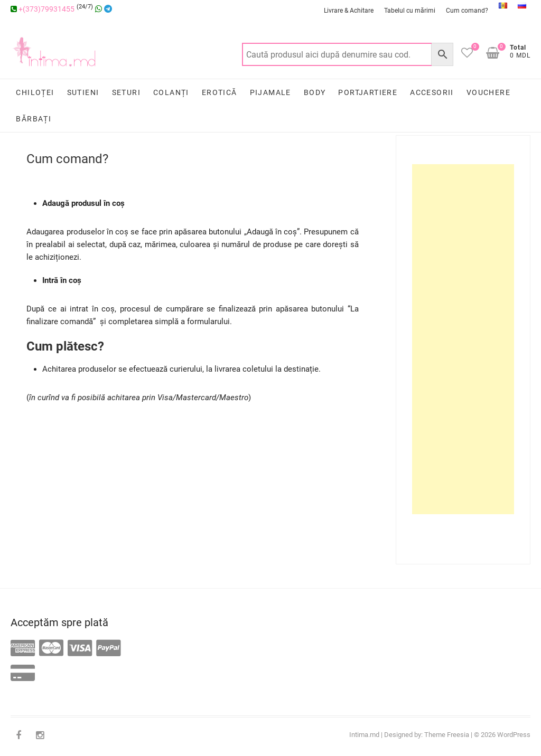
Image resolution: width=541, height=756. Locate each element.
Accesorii (432, 92)
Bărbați (34, 119)
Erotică (220, 92)
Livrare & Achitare (349, 11)
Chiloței (35, 92)
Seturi (126, 92)
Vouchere (488, 92)
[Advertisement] (463, 339)
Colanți (171, 92)
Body (315, 92)
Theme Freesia (447, 735)
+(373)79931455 (43, 9)
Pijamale (270, 92)
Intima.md (364, 735)
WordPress (514, 735)
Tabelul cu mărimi (410, 11)
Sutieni (83, 92)
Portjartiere (368, 92)
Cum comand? (467, 11)
